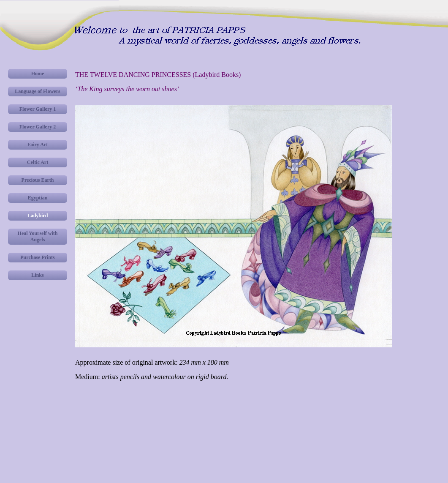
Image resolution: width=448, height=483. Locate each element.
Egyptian (38, 198)
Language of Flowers (37, 91)
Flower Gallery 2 (38, 127)
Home (38, 74)
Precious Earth (38, 180)
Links (37, 275)
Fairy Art (38, 145)
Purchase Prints (37, 257)
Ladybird (38, 216)
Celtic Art (38, 162)
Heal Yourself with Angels (38, 236)
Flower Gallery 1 (38, 109)
